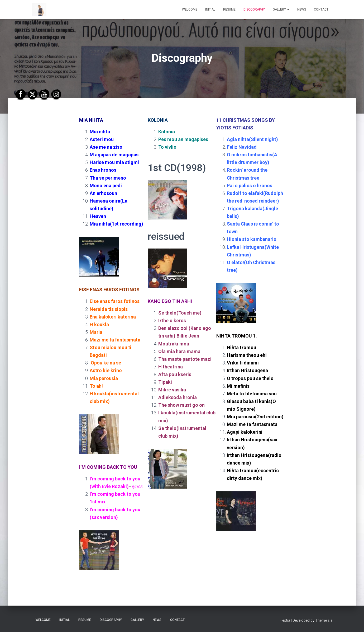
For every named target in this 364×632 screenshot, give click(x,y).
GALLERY (281, 10)
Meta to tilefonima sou (252, 394)
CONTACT (321, 10)
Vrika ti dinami (243, 363)
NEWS (302, 10)
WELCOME (190, 10)
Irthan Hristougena (247, 370)
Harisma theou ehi (247, 355)
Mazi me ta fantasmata (252, 424)
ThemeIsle (324, 620)
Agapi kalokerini (245, 432)
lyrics (138, 486)
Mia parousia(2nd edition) (255, 417)
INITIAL (210, 10)
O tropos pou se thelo (250, 378)
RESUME (229, 10)
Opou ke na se (106, 363)
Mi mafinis (238, 386)
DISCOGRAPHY (254, 10)
